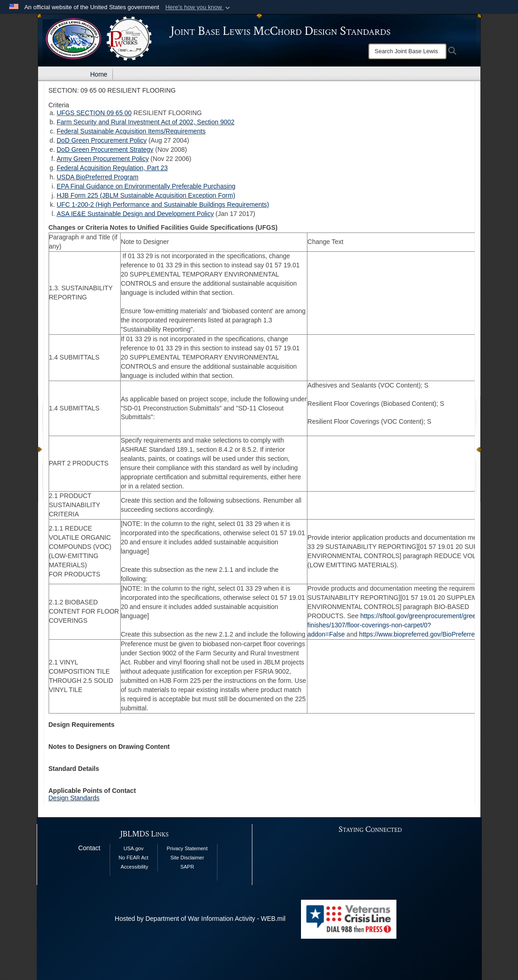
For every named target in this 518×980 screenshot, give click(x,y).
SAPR (187, 867)
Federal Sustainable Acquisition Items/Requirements (131, 131)
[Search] (407, 51)
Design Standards (74, 798)
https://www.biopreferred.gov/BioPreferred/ (420, 634)
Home (99, 74)
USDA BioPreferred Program (98, 177)
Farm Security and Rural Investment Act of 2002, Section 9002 (146, 122)
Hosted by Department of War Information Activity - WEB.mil (200, 919)
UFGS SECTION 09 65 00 (94, 113)
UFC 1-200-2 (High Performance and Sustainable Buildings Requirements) (163, 205)
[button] (198, 7)
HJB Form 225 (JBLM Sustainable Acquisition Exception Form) (146, 195)
